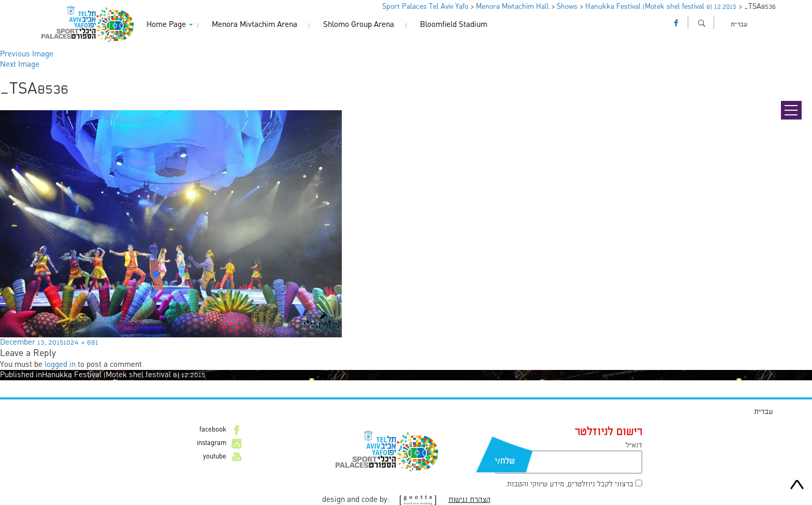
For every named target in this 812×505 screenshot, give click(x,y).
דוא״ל (634, 445)
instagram (212, 443)
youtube (215, 457)
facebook (213, 430)
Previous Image (27, 54)
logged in (60, 365)
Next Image (20, 65)
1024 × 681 (81, 343)
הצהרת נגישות (469, 500)
